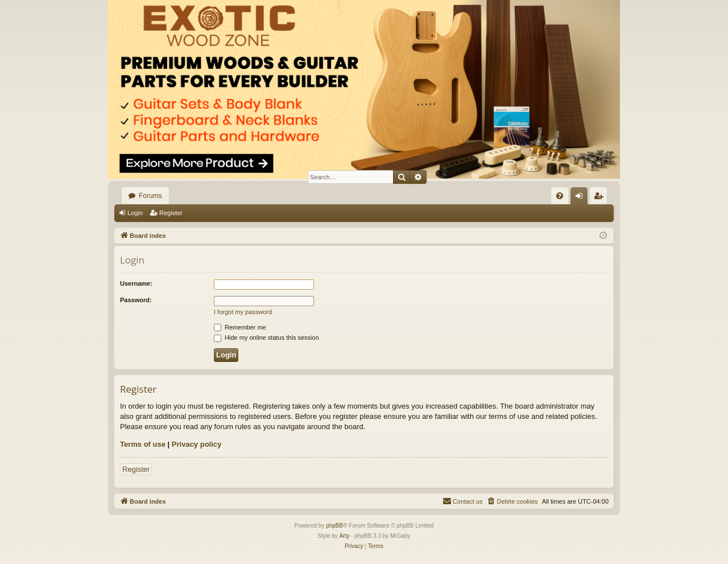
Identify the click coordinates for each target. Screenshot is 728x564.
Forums (150, 196)
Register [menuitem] (601, 198)
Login (135, 213)
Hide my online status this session (266, 337)
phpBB (334, 526)
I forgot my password (243, 312)
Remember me (240, 327)
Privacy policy (197, 444)
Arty (345, 536)
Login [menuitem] (582, 198)
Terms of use (143, 444)
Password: (136, 300)
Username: (136, 283)
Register (171, 213)
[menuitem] (560, 196)
